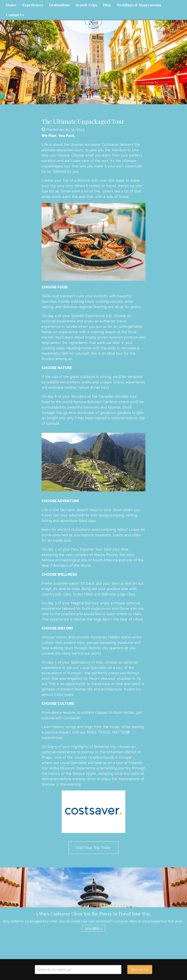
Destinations (59, 5)
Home (11, 5)
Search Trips (86, 5)
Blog (107, 5)
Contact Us (15, 15)
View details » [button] (93, 928)
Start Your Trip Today (93, 848)
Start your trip (140, 970)
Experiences (33, 5)
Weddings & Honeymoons (139, 5)
